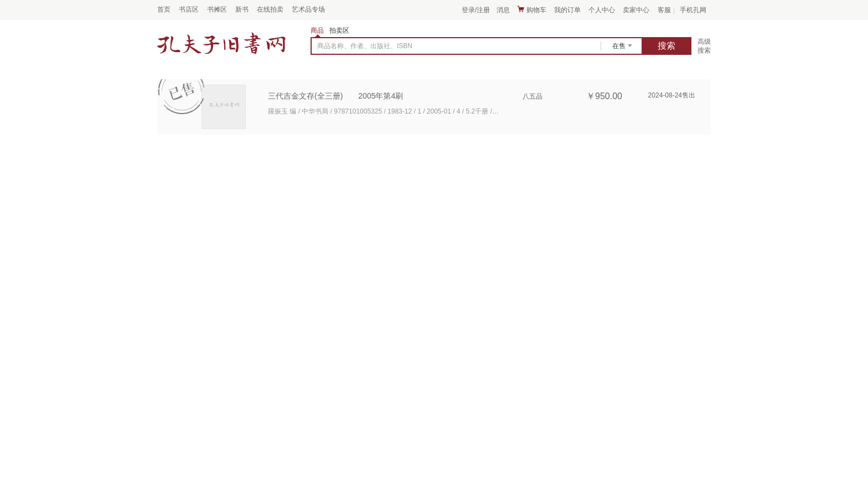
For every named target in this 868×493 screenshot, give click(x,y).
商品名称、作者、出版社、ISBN (365, 46)
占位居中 (221, 43)
